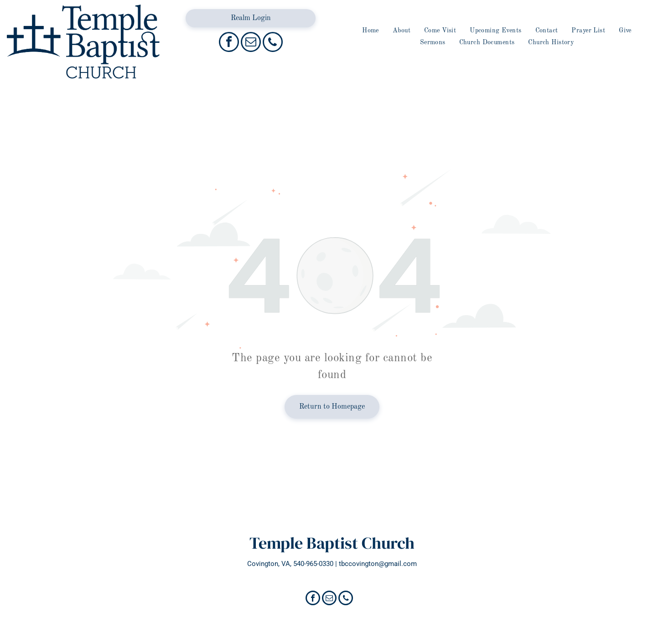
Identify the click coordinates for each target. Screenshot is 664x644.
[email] (251, 43)
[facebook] (229, 43)
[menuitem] (371, 31)
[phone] (273, 43)
